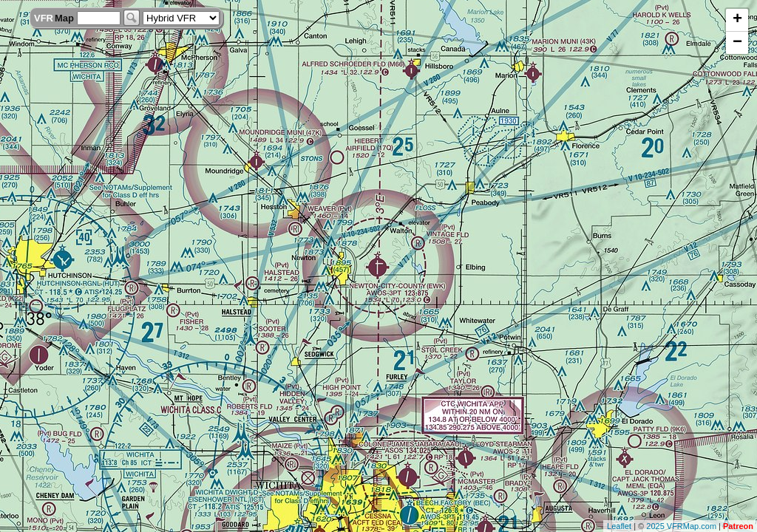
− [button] (737, 43)
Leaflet (619, 526)
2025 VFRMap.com (681, 526)
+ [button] (737, 20)
